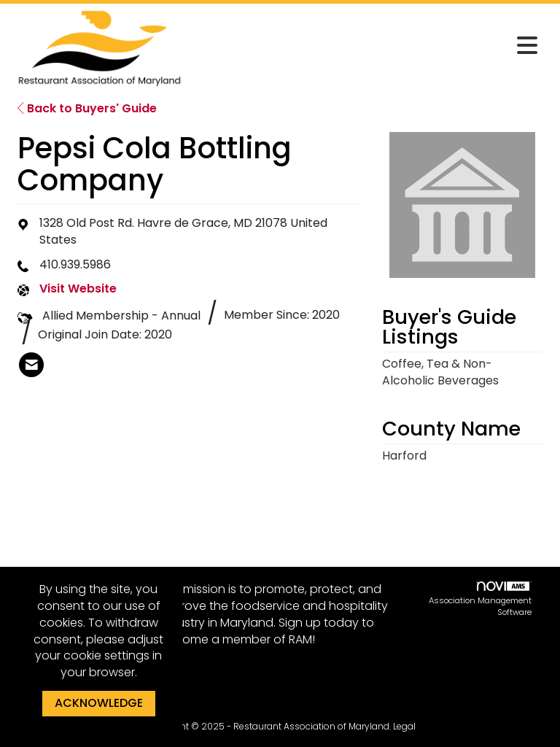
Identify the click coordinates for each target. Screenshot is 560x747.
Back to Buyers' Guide (87, 108)
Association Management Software (480, 600)
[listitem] (31, 365)
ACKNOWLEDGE (99, 703)
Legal (404, 726)
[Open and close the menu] (367, 46)
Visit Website (78, 289)
